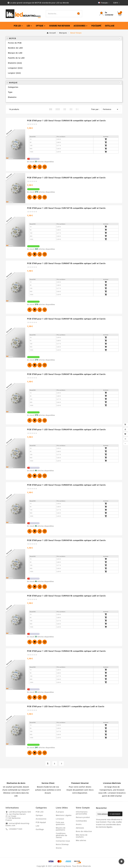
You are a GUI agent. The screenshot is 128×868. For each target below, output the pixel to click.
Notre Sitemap (62, 844)
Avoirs (79, 824)
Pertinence (111, 109)
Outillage (40, 829)
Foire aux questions (60, 823)
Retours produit (83, 817)
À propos (60, 812)
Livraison (60, 819)
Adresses (80, 828)
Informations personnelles (82, 813)
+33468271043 (15, 829)
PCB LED (40, 812)
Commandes (81, 821)
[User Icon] (107, 14)
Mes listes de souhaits (82, 836)
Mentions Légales (64, 815)
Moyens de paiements (61, 829)
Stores (59, 848)
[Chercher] (61, 14)
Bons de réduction (84, 831)
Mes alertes (81, 840)
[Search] (79, 14)
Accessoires (41, 819)
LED (37, 826)
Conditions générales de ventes (61, 835)
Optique (39, 815)
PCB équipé (41, 822)
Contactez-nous (63, 841)
